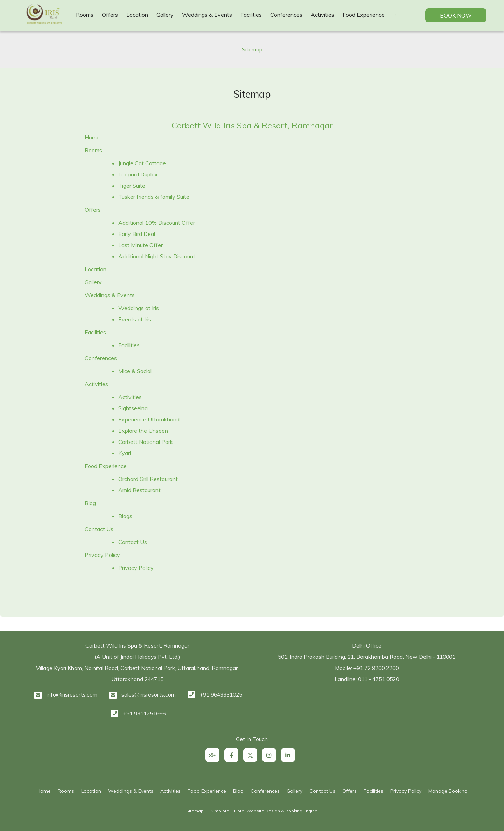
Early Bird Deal (137, 234)
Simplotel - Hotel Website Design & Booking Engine (264, 811)
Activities (323, 15)
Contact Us (99, 529)
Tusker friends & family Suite (154, 197)
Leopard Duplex (138, 174)
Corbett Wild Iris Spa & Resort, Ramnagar (252, 125)
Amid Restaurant (139, 490)
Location (137, 15)
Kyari (125, 453)
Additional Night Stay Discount (157, 256)
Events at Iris (135, 319)
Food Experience (364, 15)
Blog (90, 503)
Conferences (286, 15)
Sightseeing (133, 408)
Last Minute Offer (141, 245)
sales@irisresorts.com (149, 694)
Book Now (456, 15)
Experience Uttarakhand (149, 419)
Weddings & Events (207, 15)
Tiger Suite (132, 186)
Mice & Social (135, 371)
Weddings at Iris (139, 308)
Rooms (85, 15)
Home (92, 137)
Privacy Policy (102, 555)
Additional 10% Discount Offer (157, 223)
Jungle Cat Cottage (142, 163)
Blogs (125, 516)
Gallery (165, 15)
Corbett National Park (146, 442)
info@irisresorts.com (72, 694)
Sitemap (252, 49)
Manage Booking (448, 791)
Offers (110, 15)
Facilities (251, 15)
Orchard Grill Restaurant (148, 479)
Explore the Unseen (143, 431)
